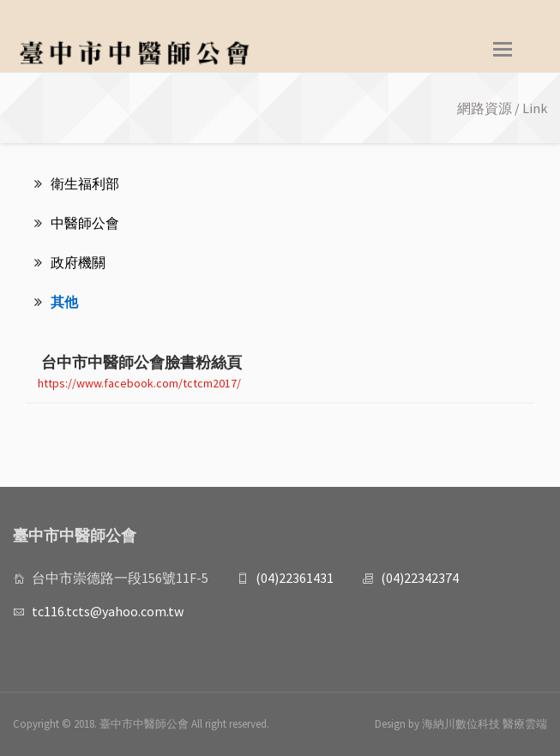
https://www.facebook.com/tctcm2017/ (139, 383)
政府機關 (70, 262)
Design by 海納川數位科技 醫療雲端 (461, 724)
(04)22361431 (295, 578)
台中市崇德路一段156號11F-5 (120, 578)
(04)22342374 (420, 578)
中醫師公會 (77, 223)
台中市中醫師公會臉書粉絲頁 (134, 362)
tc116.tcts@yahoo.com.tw (108, 611)
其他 (56, 302)
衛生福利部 (77, 183)
